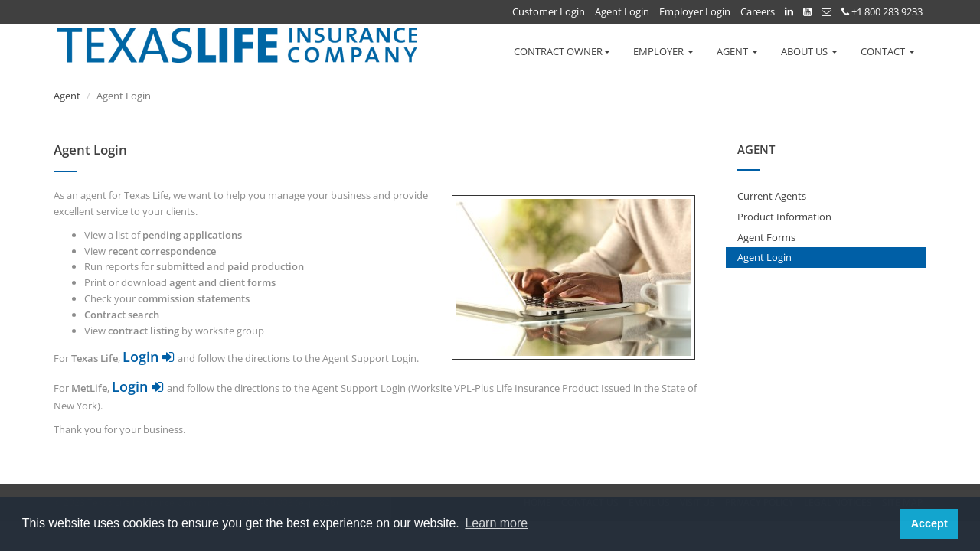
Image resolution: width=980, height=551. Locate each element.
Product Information (784, 217)
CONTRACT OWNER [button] (562, 51)
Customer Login (549, 11)
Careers (758, 11)
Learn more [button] (496, 523)
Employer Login (695, 11)
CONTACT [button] (888, 51)
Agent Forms (766, 237)
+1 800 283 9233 (882, 11)
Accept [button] (929, 523)
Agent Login (622, 11)
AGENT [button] (737, 51)
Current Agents (772, 196)
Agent (67, 96)
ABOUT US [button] (809, 51)
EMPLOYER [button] (663, 51)
